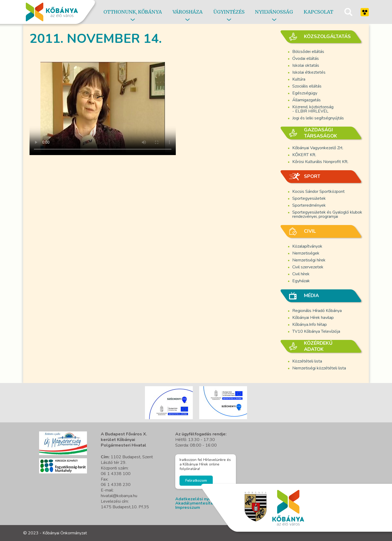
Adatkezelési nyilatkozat (201, 499)
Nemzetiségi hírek (309, 260)
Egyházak (301, 281)
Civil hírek (301, 274)
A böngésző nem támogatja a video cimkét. (103, 109)
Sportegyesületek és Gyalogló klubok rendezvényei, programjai (327, 214)
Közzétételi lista (307, 361)
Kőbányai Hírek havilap (313, 318)
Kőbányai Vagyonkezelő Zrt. (318, 148)
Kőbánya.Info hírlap (310, 324)
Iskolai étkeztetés (309, 72)
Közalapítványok (307, 246)
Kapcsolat (318, 12)
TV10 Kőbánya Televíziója (316, 331)
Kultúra (299, 79)
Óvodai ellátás (306, 59)
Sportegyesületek (309, 198)
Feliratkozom (196, 480)
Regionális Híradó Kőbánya (317, 311)
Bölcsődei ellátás (308, 52)
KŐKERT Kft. (304, 155)
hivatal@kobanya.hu (119, 496)
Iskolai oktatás (306, 65)
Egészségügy (305, 93)
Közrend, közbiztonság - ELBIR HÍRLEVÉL (313, 109)
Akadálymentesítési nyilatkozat (208, 503)
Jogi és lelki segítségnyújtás (318, 118)
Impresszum (188, 507)
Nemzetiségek (306, 253)
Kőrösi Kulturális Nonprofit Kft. (320, 162)
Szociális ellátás (307, 86)
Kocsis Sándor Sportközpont (318, 192)
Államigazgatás (306, 100)
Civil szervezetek (308, 267)
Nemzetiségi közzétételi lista (319, 368)
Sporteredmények (309, 205)
